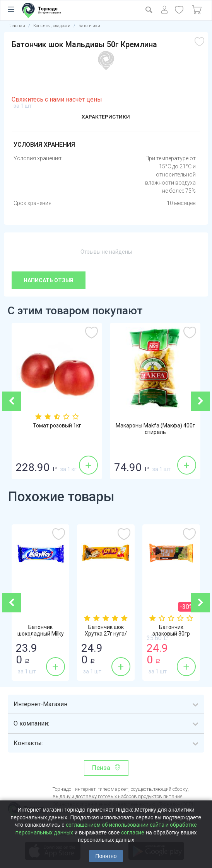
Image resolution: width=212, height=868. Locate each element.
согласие (133, 832)
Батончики (89, 26)
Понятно (106, 856)
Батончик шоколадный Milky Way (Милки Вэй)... (41, 634)
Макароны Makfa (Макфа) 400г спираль (155, 429)
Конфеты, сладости (52, 26)
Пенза (101, 768)
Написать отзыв (49, 280)
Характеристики (106, 117)
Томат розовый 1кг (57, 426)
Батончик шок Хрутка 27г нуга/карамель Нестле (106, 634)
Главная (17, 26)
